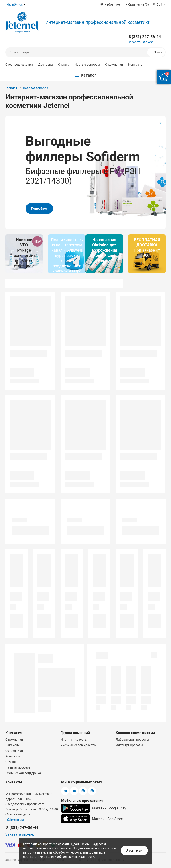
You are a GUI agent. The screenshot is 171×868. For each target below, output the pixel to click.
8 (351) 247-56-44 (145, 37)
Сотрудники (14, 751)
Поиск (158, 52)
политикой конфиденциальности (70, 857)
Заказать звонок (140, 42)
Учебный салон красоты (78, 745)
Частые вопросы (87, 65)
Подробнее (39, 196)
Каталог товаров (36, 88)
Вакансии (12, 745)
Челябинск (15, 4)
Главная (11, 88)
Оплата (64, 65)
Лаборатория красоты (132, 740)
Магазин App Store (92, 819)
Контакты (136, 65)
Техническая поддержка (23, 773)
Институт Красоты (129, 745)
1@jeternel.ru (15, 819)
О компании (114, 65)
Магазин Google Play (94, 808)
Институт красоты (74, 740)
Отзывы (11, 762)
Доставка (45, 65)
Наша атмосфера (18, 767)
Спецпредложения (19, 65)
